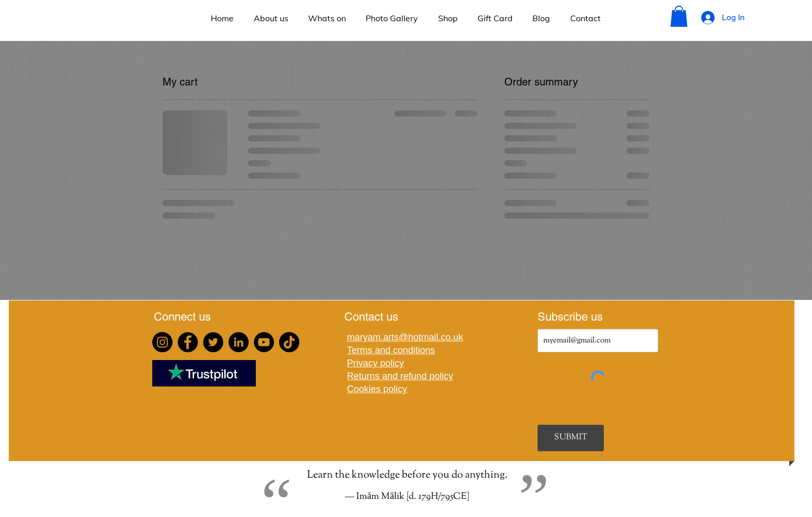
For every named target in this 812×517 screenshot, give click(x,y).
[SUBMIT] (571, 438)
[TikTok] (289, 342)
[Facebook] (188, 342)
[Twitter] (213, 342)
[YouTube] (264, 342)
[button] (679, 16)
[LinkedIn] (238, 342)
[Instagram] (162, 342)
